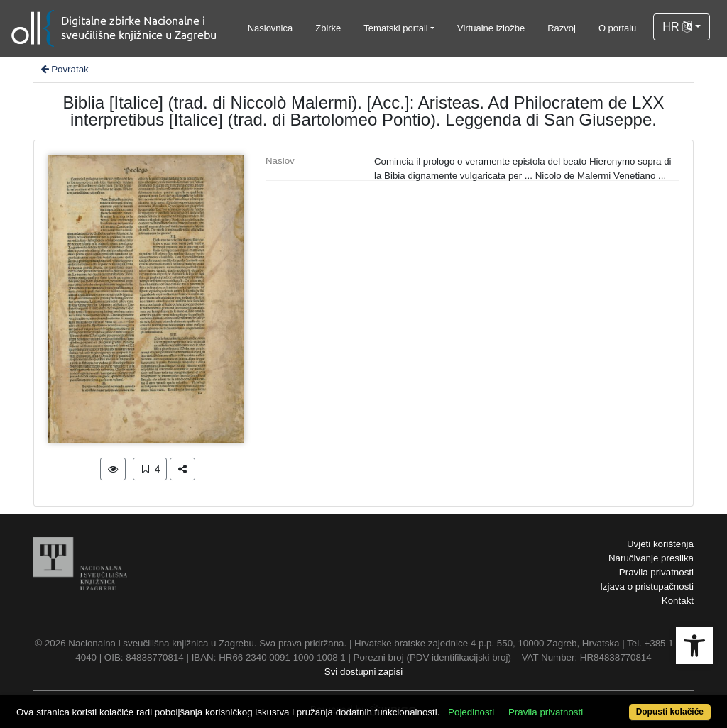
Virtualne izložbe (491, 28)
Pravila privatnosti (656, 572)
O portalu (617, 28)
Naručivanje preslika (651, 558)
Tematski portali (395, 28)
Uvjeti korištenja (660, 544)
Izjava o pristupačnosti (647, 586)
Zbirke (328, 28)
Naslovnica (270, 28)
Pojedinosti (471, 712)
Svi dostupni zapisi (363, 672)
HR (677, 27)
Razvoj (562, 28)
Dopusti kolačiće (670, 712)
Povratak (64, 69)
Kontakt (678, 601)
